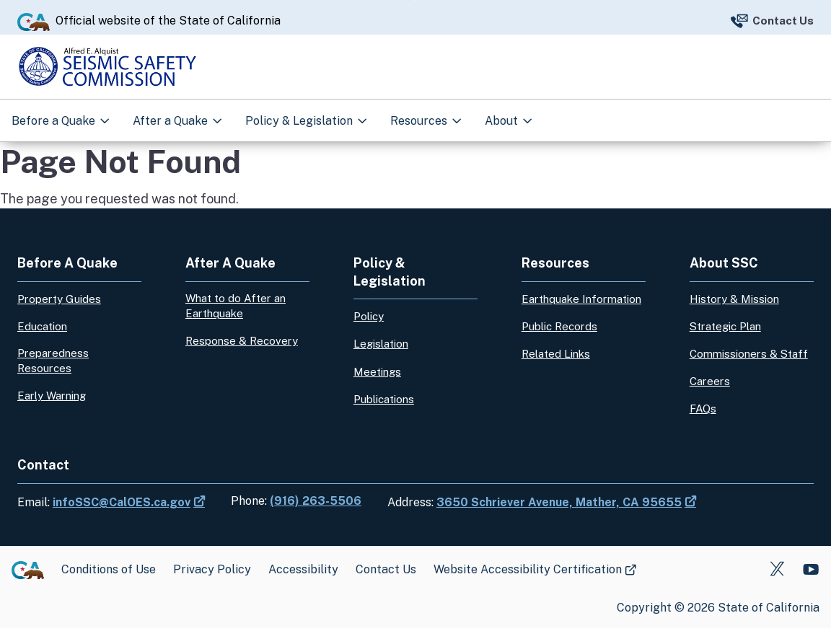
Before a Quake (55, 116)
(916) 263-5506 (316, 517)
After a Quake (172, 116)
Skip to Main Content (416, 0)
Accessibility (303, 585)
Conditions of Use (109, 585)
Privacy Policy (212, 585)
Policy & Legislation (300, 116)
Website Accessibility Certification (528, 585)
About (503, 116)
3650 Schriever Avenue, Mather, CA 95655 (559, 518)
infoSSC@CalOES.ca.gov (122, 518)
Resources (420, 116)
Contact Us (783, 13)
